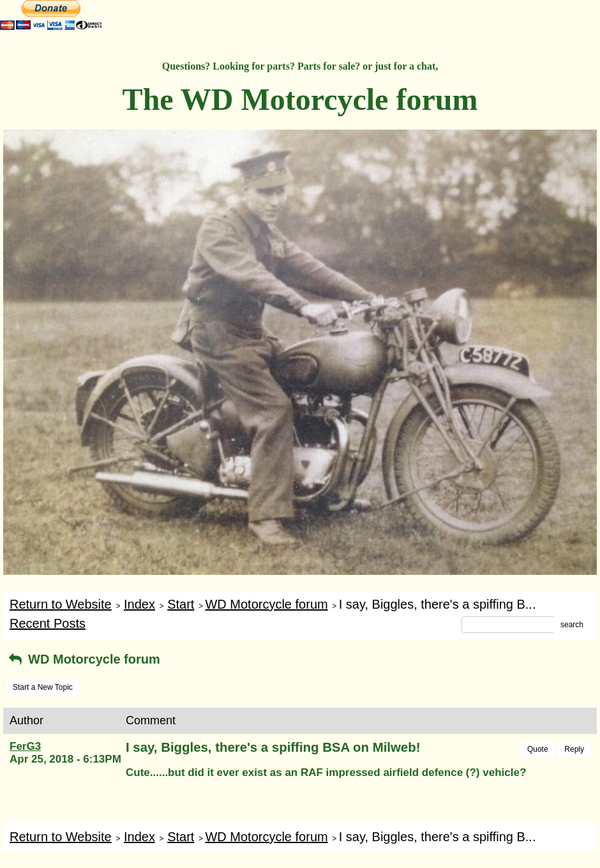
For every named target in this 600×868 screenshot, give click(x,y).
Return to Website (61, 604)
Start (181, 604)
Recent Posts (48, 623)
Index (139, 604)
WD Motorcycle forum (266, 604)
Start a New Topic (43, 687)
